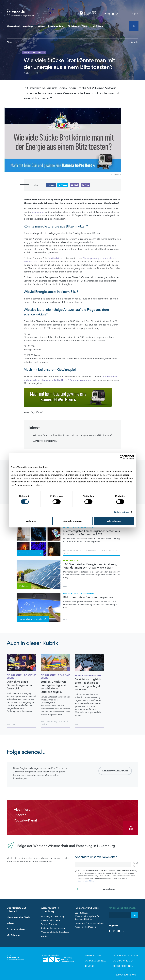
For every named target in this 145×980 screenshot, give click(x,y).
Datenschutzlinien (125, 958)
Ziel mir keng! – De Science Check (21, 676)
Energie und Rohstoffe (88, 676)
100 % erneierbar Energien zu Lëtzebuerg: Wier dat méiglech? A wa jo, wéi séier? (91, 566)
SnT (117, 550)
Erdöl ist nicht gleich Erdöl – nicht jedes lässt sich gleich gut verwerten (88, 684)
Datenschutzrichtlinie (86, 879)
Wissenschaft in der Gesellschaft (55, 930)
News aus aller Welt (18, 915)
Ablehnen (31, 521)
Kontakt (97, 963)
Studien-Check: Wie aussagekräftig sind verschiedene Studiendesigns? (54, 687)
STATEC (105, 550)
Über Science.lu (100, 953)
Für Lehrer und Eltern (78, 26)
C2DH (67, 553)
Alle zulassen (114, 521)
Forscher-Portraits (49, 922)
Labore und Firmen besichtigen (89, 921)
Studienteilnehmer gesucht (53, 926)
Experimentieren (56, 26)
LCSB (70, 550)
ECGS (112, 550)
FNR (37, 73)
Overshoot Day (71, 560)
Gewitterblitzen (55, 258)
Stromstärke (38, 212)
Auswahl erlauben (72, 521)
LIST (99, 550)
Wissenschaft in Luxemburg (20, 26)
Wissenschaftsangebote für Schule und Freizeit (87, 916)
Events (44, 934)
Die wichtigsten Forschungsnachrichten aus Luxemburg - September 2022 (92, 533)
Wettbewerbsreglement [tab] (45, 441)
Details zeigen (121, 512)
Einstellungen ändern (115, 771)
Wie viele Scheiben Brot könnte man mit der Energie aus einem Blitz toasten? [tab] (72, 435)
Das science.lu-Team (102, 958)
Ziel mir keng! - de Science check (55, 676)
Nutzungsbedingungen (127, 953)
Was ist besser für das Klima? (79, 594)
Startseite (134, 42)
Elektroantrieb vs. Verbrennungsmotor (88, 597)
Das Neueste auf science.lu (16, 907)
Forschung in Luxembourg (53, 914)
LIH (65, 550)
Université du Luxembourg (84, 550)
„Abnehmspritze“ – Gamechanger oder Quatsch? (19, 685)
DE (132, 14)
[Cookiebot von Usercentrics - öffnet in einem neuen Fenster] (122, 457)
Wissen (41, 26)
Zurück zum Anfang (127, 971)
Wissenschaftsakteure (50, 918)
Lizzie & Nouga (82, 911)
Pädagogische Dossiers (85, 925)
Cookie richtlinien (125, 963)
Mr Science (98, 26)
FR (137, 14)
